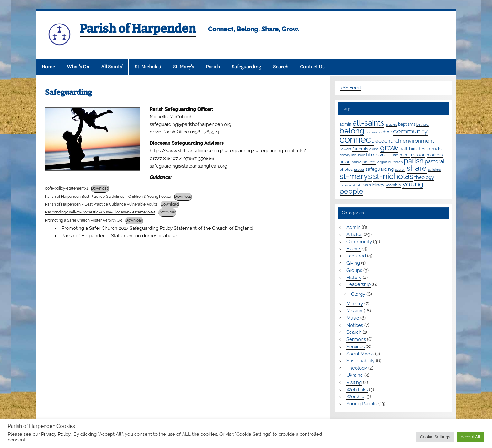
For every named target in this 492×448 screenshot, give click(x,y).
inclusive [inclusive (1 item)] (358, 155)
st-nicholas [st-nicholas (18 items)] (393, 176)
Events (354, 249)
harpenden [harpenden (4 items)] (432, 148)
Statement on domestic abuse (143, 236)
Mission (354, 311)
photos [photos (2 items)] (346, 169)
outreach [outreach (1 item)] (395, 162)
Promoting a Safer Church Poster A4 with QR (84, 220)
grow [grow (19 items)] (389, 148)
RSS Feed (350, 88)
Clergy (358, 294)
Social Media (360, 354)
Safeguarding (246, 67)
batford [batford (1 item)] (422, 124)
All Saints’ (112, 67)
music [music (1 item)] (356, 162)
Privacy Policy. (56, 434)
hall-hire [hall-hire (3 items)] (408, 149)
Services (356, 347)
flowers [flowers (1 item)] (345, 149)
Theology (357, 368)
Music (353, 318)
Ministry (355, 304)
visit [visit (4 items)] (357, 185)
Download (100, 188)
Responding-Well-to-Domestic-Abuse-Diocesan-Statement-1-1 (100, 212)
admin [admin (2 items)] (345, 124)
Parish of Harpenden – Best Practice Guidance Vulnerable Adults (101, 204)
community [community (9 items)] (410, 131)
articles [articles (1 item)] (391, 124)
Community (359, 242)
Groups (354, 270)
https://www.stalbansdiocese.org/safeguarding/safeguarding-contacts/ (228, 151)
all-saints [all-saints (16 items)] (369, 123)
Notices (355, 325)
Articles (354, 235)
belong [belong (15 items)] (352, 131)
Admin (353, 227)
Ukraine (355, 375)
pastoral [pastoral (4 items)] (435, 161)
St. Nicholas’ (148, 67)
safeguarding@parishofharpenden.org (190, 124)
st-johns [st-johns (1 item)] (434, 170)
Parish (213, 67)
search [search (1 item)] (400, 170)
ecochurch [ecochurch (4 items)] (388, 141)
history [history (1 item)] (345, 155)
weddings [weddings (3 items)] (374, 185)
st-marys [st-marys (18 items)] (356, 176)
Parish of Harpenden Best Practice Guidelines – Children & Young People (108, 197)
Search (281, 67)
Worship (355, 397)
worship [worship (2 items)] (393, 185)
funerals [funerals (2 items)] (360, 149)
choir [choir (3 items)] (387, 132)
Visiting (354, 382)
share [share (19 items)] (417, 168)
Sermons (356, 339)
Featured (356, 256)
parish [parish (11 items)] (414, 161)
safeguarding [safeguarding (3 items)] (380, 169)
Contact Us (312, 67)
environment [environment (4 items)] (418, 141)
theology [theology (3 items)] (424, 177)
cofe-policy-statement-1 (67, 188)
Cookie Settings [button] (435, 437)
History (354, 278)
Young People (362, 404)
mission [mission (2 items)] (418, 155)
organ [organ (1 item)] (382, 162)
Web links (357, 390)
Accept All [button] (471, 437)
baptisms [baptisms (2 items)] (407, 124)
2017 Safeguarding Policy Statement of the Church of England (186, 228)
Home (48, 67)
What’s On (78, 67)
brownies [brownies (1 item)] (373, 132)
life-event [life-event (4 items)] (378, 154)
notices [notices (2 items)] (369, 162)
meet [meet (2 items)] (405, 155)
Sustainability (361, 361)
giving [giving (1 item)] (374, 149)
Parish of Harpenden (138, 29)
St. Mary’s (183, 67)
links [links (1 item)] (395, 155)
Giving (353, 263)
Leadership (358, 284)
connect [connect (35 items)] (357, 139)
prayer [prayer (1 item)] (359, 170)
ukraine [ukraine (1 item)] (345, 185)
